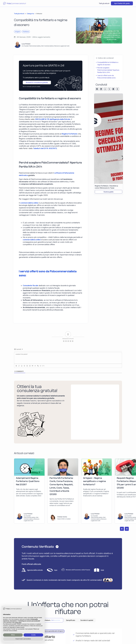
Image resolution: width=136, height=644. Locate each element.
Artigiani (17, 32)
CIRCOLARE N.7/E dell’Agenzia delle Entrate (53, 119)
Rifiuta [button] (13, 635)
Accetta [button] (33, 635)
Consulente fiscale (30, 285)
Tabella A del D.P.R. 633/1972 (45, 148)
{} (41, 366)
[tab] (52, 620)
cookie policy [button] (18, 623)
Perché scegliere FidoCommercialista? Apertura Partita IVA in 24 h (108, 70)
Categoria (30, 14)
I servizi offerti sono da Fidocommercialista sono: (107, 77)
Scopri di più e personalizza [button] (23, 639)
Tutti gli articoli (104, 3)
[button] (97, 89)
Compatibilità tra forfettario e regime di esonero (108, 63)
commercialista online (29, 203)
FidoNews (26, 32)
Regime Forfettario (70, 134)
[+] (43, 366)
